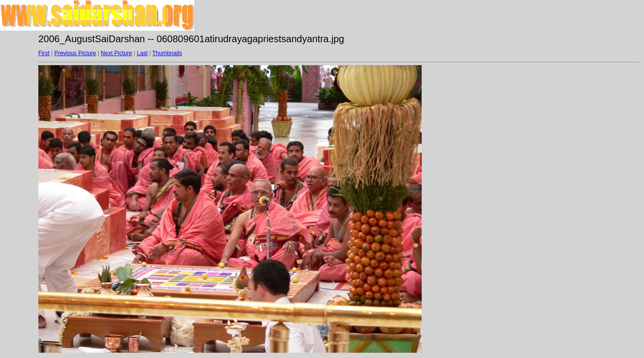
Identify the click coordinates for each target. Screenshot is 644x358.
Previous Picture (75, 53)
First (44, 53)
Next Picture (116, 53)
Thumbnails (167, 53)
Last (142, 53)
